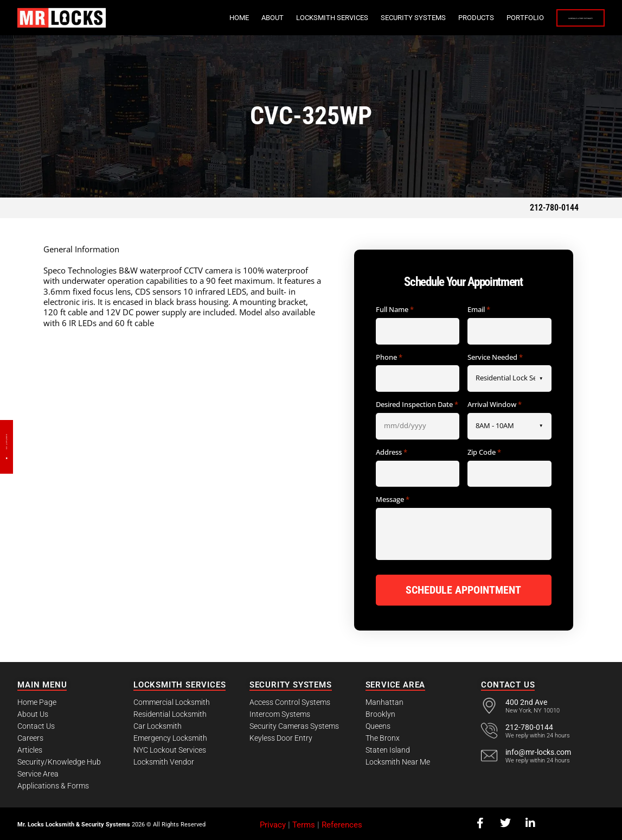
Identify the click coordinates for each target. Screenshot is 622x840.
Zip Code (484, 453)
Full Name (395, 310)
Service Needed (495, 358)
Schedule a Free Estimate (547, 18)
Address (392, 453)
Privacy (273, 823)
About (205, 18)
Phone (389, 358)
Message (393, 500)
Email (479, 310)
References (342, 823)
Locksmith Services (265, 18)
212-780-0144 (554, 208)
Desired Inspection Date (417, 405)
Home (172, 18)
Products (409, 18)
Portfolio (458, 18)
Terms (304, 823)
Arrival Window (495, 405)
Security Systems (346, 18)
